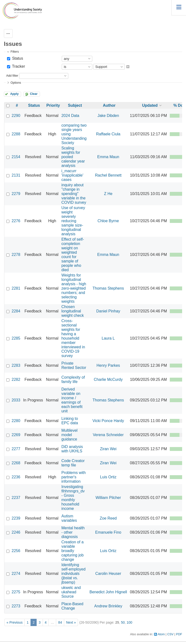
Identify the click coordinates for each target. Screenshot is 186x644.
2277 (16, 449)
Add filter (12, 76)
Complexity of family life (73, 379)
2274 (16, 574)
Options (16, 83)
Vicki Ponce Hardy (108, 421)
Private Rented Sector (74, 365)
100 (129, 622)
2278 (16, 255)
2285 (16, 338)
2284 (16, 311)
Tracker (18, 66)
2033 (16, 400)
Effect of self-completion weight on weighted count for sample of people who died (73, 255)
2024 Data (70, 116)
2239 (16, 518)
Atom (161, 634)
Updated (150, 105)
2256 (16, 551)
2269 (16, 435)
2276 (16, 221)
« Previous (15, 622)
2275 (16, 592)
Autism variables (69, 518)
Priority (53, 105)
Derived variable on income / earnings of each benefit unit (72, 400)
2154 (16, 157)
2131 (16, 175)
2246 (16, 532)
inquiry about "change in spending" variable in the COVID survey (74, 194)
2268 (16, 463)
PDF (179, 634)
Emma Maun (108, 157)
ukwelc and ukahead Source (71, 592)
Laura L (108, 338)
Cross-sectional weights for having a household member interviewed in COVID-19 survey (73, 338)
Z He (108, 194)
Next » (71, 622)
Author (109, 105)
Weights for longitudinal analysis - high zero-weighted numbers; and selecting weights (74, 288)
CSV (170, 634)
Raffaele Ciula (108, 134)
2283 (16, 365)
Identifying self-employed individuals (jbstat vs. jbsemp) (73, 574)
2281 (16, 288)
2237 (16, 498)
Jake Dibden (108, 116)
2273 (16, 606)
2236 (16, 477)
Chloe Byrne (108, 221)
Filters (15, 52)
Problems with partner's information (73, 477)
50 (123, 622)
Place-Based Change (72, 606)
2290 (16, 116)
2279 (16, 194)
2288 (16, 134)
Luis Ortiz (108, 477)
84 (60, 622)
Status (17, 58)
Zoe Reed (108, 518)
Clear (34, 94)
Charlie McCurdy (108, 379)
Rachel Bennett (108, 175)
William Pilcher (108, 498)
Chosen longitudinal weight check (73, 311)
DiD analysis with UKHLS (72, 449)
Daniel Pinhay (108, 311)
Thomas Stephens (108, 288)
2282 (16, 379)
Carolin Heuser (108, 574)
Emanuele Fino (108, 532)
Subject (75, 105)
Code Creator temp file (73, 463)
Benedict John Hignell (108, 592)
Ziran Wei (108, 449)
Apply (14, 94)
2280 (16, 421)
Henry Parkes (108, 365)
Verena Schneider (108, 435)
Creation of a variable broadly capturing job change (72, 551)
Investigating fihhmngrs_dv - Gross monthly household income (73, 498)
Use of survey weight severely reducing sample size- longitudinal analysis (73, 221)
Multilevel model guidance (69, 435)
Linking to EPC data (70, 421)
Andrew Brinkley (108, 606)
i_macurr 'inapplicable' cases (72, 175)
